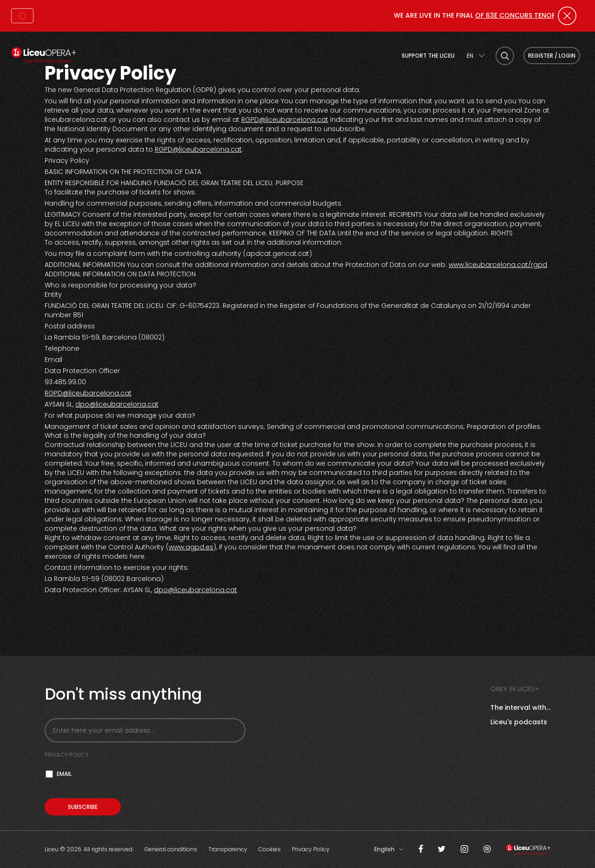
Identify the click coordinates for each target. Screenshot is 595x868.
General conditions (171, 849)
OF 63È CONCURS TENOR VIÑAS (530, 15)
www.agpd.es (191, 547)
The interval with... (520, 708)
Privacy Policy (311, 849)
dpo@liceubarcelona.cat (117, 404)
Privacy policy (67, 755)
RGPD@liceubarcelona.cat (285, 120)
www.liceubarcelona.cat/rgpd (498, 265)
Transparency (228, 849)
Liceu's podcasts (519, 722)
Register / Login (552, 56)
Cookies (270, 849)
